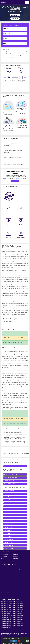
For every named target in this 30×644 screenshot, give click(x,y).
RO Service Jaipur (16, 579)
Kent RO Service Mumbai (6, 604)
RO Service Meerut (5, 589)
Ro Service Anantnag (8, 530)
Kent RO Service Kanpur (18, 616)
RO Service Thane (5, 583)
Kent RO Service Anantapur (10, 484)
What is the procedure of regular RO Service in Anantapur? (13, 158)
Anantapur (20, 11)
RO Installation (15, 34)
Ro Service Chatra (8, 515)
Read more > (5, 60)
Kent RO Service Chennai (6, 608)
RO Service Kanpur (17, 581)
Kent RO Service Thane (6, 618)
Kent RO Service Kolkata (18, 608)
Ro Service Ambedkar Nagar (10, 533)
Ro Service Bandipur (8, 503)
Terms (8, 643)
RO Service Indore (5, 585)
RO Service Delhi (16, 567)
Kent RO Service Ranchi (6, 621)
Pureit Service (4, 556)
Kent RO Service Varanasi (18, 623)
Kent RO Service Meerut (6, 623)
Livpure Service (16, 556)
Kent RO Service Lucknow (6, 616)
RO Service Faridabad (6, 577)
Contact (20, 643)
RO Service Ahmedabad (18, 571)
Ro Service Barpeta (8, 536)
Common (14, 11)
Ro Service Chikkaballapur (9, 518)
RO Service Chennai (5, 573)
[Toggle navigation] (27, 2)
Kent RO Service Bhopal (18, 620)
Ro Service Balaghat (8, 548)
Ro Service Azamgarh (8, 506)
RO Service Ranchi (5, 587)
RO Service (15, 29)
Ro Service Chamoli (8, 545)
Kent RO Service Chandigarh (6, 627)
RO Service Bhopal (17, 585)
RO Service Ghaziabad (17, 575)
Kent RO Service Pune (6, 614)
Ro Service (6, 466)
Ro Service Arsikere (8, 500)
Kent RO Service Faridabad (6, 612)
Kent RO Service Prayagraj (18, 625)
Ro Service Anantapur (8, 481)
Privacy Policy (14, 643)
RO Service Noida (5, 575)
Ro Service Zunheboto (9, 524)
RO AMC (15, 39)
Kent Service (15, 554)
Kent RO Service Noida (6, 610)
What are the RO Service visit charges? (14, 164)
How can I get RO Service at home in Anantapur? (13, 145)
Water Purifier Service (6, 554)
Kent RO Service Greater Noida (18, 621)
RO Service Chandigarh (6, 593)
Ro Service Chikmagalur (9, 539)
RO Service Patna (16, 583)
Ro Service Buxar (7, 494)
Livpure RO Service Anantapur (10, 478)
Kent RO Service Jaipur (18, 614)
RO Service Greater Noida (18, 587)
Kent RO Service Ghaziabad (18, 610)
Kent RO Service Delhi (17, 602)
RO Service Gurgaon (5, 567)
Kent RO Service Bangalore (18, 604)
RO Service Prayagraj (17, 591)
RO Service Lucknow (5, 581)
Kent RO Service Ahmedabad (18, 606)
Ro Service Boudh (8, 521)
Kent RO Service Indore (6, 620)
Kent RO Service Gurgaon (6, 602)
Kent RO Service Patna (17, 618)
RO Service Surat (16, 577)
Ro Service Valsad (8, 497)
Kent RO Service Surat (17, 612)
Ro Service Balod (7, 542)
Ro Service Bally (7, 509)
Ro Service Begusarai (8, 512)
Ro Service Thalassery (9, 491)
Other (15, 44)
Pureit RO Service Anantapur (10, 474)
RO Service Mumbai (5, 569)
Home (9, 11)
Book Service (15, 19)
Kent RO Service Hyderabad (6, 606)
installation (19, 178)
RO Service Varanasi (17, 589)
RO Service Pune (5, 579)
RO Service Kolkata (17, 573)
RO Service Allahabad (6, 591)
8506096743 (15, 15)
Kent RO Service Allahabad (6, 625)
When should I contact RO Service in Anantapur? (13, 151)
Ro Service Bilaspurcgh (9, 527)
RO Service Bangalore (17, 569)
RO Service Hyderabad (6, 571)
